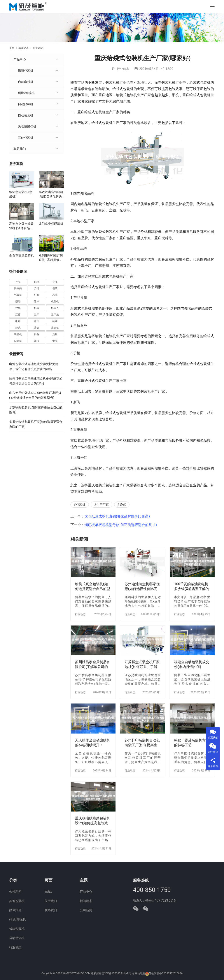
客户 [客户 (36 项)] (37, 301)
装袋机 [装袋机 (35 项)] (18, 334)
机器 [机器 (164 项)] (37, 308)
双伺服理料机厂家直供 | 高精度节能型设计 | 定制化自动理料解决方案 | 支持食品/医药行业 (51, 258)
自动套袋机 (26, 82)
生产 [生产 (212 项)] (37, 315)
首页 (12, 48)
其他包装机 (26, 138)
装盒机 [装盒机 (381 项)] (55, 328)
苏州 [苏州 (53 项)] (37, 321)
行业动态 (123, 69)
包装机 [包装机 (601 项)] (18, 295)
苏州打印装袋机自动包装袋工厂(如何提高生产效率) (142, 743)
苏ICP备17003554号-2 (115, 973)
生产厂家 (103, 505)
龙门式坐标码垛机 (51, 224)
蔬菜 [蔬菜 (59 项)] (55, 321)
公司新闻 (15, 891)
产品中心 (20, 59)
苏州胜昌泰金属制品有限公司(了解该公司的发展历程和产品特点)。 (93, 665)
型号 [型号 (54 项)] (18, 301)
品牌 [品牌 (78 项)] (55, 295)
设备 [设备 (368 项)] (37, 334)
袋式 (123, 505)
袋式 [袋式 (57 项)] (18, 328)
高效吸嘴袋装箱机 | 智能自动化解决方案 (51, 194)
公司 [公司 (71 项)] (37, 288)
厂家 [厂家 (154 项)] (37, 295)
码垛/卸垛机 (26, 93)
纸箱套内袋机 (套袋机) (21, 194)
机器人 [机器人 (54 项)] (55, 308)
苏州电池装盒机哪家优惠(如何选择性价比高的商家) (142, 587)
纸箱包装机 (26, 71)
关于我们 (51, 901)
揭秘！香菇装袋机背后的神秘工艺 (192, 743)
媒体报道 (15, 910)
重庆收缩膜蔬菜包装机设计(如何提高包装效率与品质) (93, 821)
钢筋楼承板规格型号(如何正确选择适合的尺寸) (121, 525)
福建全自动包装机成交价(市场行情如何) (192, 664)
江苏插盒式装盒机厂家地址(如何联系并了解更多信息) (142, 665)
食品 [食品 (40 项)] (55, 341)
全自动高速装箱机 (21, 255)
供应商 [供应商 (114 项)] (18, 288)
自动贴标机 (26, 104)
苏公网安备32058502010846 (166, 973)
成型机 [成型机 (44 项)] (55, 301)
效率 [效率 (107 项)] (18, 308)
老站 (131, 973)
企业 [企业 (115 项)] (55, 282)
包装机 (81, 505)
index (48, 891)
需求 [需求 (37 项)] (37, 341)
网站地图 (140, 973)
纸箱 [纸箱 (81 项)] (18, 321)
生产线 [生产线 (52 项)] (55, 315)
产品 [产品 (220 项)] (18, 282)
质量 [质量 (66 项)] (55, 334)
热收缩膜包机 (27, 126)
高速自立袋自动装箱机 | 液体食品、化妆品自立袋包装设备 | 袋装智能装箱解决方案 (21, 226)
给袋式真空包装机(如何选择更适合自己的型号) (93, 587)
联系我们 (20, 149)
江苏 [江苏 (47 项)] (18, 315)
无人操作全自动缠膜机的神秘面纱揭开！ (93, 743)
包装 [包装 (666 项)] (55, 288)
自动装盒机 (26, 115)
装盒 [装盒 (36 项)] (37, 328)
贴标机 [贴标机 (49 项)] (18, 341)
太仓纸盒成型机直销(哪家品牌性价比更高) (117, 516)
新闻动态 (86, 901)
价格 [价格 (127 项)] (37, 282)
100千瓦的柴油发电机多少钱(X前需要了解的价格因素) (192, 587)
